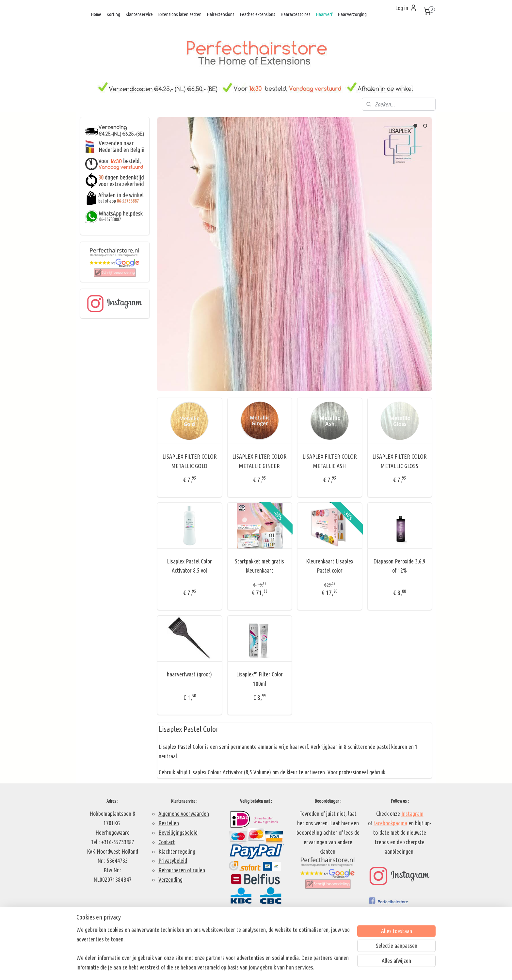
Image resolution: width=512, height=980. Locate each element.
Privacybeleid (173, 861)
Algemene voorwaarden (184, 814)
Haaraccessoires (296, 14)
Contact (167, 842)
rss (249, 968)
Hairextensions (221, 14)
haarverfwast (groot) (189, 674)
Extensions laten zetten (180, 14)
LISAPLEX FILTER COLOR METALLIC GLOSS (400, 461)
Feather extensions (257, 14)
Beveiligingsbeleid (178, 832)
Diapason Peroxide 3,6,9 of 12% (400, 566)
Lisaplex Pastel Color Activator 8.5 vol (189, 566)
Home (96, 14)
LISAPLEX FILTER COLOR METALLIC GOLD (190, 461)
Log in (406, 8)
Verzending (170, 879)
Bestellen (169, 823)
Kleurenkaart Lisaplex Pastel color (330, 566)
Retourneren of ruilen (182, 870)
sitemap (239, 968)
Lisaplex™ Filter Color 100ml (259, 679)
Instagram (412, 814)
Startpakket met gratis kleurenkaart (259, 566)
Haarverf (324, 14)
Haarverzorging (352, 14)
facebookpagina (390, 823)
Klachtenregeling (177, 851)
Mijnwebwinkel (315, 968)
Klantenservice (139, 14)
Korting (113, 14)
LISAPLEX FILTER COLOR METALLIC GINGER (259, 461)
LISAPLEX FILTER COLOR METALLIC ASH (330, 461)
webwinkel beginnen (269, 968)
